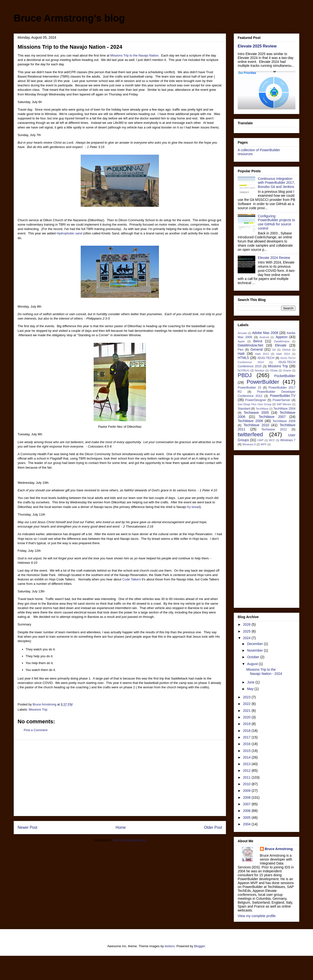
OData (274, 370)
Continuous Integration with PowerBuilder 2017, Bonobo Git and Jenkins (276, 183)
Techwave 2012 (274, 429)
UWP (260, 440)
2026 (247, 624)
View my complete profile (257, 916)
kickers (170, 946)
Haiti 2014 (283, 354)
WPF (264, 444)
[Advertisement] (120, 778)
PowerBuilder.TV (283, 396)
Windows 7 (288, 440)
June (251, 682)
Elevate (281, 345)
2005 (247, 818)
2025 (247, 631)
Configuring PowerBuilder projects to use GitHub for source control (277, 222)
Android (264, 337)
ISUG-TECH (266, 358)
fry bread (193, 507)
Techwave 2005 (256, 413)
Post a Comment (36, 730)
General (257, 349)
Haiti (241, 354)
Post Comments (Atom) (129, 840)
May (251, 689)
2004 (247, 824)
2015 (247, 751)
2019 (247, 724)
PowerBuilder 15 (249, 388)
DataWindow (282, 341)
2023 (247, 697)
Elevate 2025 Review (257, 46)
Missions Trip (38, 709)
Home (121, 827)
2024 (247, 638)
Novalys (260, 370)
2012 (247, 771)
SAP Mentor (284, 404)
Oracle (287, 370)
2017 (247, 737)
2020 (247, 717)
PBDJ (245, 375)
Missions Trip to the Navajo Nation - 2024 (264, 672)
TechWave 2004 (284, 409)
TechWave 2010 (256, 425)
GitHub (286, 350)
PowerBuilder (263, 382)
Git (274, 350)
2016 (247, 744)
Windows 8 (249, 444)
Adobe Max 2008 (265, 333)
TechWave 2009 (284, 421)
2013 (247, 764)
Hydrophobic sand (69, 233)
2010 (247, 784)
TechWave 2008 (250, 421)
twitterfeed (250, 434)
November (255, 650)
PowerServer (282, 400)
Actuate (242, 333)
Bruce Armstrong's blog (69, 18)
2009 (247, 791)
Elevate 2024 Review (274, 258)
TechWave (262, 409)
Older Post (213, 827)
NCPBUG (244, 370)
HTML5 (243, 358)
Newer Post (28, 827)
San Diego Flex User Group (255, 404)
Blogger (200, 946)
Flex (241, 350)
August (253, 664)
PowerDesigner (256, 400)
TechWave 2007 (272, 417)
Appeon (281, 337)
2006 (247, 811)
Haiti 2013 (262, 354)
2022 (247, 704)
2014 (247, 757)
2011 (247, 777)
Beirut (258, 341)
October (254, 657)
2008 (247, 797)
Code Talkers (132, 579)
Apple (241, 341)
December (255, 644)
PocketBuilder (285, 376)
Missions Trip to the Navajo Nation (134, 55)
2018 (247, 731)
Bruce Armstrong (279, 849)
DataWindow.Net (250, 345)
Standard (244, 409)
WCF (272, 440)
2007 (247, 804)
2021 (247, 711)
